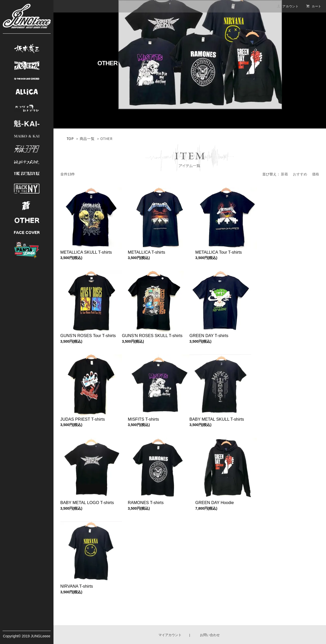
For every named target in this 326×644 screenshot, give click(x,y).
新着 (284, 174)
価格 (316, 174)
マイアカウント (170, 635)
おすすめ (300, 174)
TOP (70, 139)
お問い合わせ (210, 635)
